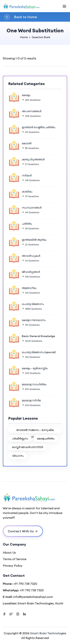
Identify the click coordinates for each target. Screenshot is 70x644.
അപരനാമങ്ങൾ (32, 111)
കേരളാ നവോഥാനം (34, 320)
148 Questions (31, 277)
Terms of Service (15, 559)
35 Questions (30, 228)
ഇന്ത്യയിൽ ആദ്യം (34, 240)
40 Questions (31, 132)
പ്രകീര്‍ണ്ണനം (20, 438)
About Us (9, 552)
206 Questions (31, 405)
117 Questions (30, 196)
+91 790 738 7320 (25, 584)
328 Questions (31, 116)
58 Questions (30, 148)
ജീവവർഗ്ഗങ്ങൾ (31, 272)
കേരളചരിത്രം (46, 438)
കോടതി (27, 143)
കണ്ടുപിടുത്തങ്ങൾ (33, 159)
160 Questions (31, 293)
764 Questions (31, 357)
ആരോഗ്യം (29, 288)
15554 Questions (32, 309)
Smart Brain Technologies (48, 633)
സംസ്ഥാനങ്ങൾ (32, 208)
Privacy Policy (13, 566)
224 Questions (31, 373)
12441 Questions (32, 341)
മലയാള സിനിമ (31, 400)
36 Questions (30, 261)
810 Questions (31, 389)
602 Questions (31, 100)
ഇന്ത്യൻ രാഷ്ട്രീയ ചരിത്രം (39, 127)
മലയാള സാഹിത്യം (34, 384)
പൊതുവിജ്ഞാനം (33, 304)
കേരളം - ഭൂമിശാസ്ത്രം (35, 368)
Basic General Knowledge (38, 336)
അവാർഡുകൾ (31, 256)
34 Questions (31, 212)
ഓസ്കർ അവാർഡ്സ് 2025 (28, 447)
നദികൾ (27, 175)
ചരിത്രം (27, 224)
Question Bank (41, 37)
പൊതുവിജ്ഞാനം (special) (39, 352)
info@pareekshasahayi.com (33, 597)
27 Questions (30, 164)
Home (24, 37)
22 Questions (30, 244)
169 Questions (31, 180)
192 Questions (31, 325)
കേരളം (26, 95)
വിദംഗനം (18, 456)
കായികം (27, 191)
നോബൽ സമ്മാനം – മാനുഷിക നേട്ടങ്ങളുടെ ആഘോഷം (35, 431)
